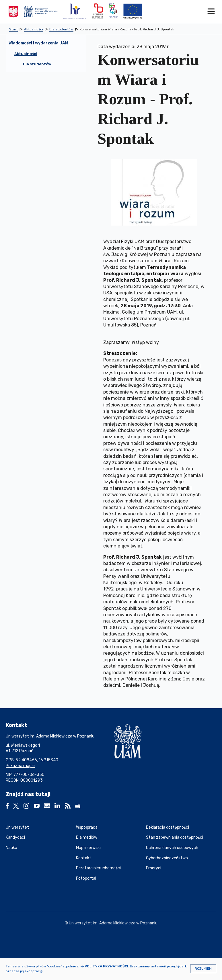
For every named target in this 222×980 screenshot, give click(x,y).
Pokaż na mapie (20, 766)
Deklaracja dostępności (168, 827)
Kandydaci (15, 837)
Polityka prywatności (106, 966)
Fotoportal (86, 878)
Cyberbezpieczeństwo (167, 858)
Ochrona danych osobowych (172, 848)
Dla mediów (87, 837)
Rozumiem (203, 969)
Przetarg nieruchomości (98, 868)
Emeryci (154, 868)
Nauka (11, 848)
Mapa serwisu (88, 848)
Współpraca (87, 827)
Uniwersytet (17, 827)
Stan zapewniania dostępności (175, 837)
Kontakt (84, 858)
